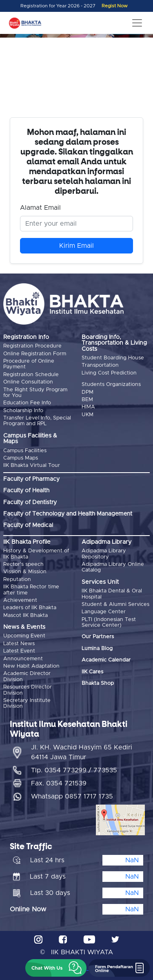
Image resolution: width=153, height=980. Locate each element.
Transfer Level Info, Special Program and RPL (37, 421)
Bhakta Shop (98, 683)
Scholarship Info (23, 411)
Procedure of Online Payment (29, 364)
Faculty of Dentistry (30, 502)
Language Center (104, 612)
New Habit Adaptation (31, 666)
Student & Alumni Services (115, 604)
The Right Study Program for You (35, 393)
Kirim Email (76, 246)
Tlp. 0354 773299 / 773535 (74, 770)
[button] (56, 968)
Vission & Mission (25, 572)
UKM (88, 415)
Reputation (17, 580)
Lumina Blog (97, 649)
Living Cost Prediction (109, 373)
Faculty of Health (26, 491)
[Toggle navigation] (137, 23)
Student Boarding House (113, 358)
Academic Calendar (106, 660)
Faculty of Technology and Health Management (68, 514)
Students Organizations (111, 385)
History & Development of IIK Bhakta (36, 554)
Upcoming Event (24, 636)
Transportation (100, 365)
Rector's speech (23, 564)
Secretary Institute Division (27, 703)
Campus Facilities (25, 451)
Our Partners (98, 637)
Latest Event (19, 651)
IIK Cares (92, 672)
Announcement (23, 659)
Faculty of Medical (28, 525)
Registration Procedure (32, 346)
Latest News (19, 644)
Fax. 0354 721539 (59, 783)
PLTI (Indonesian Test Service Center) (109, 622)
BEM (87, 400)
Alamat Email (40, 208)
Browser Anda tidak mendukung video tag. (76, 81)
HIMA (88, 407)
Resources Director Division (28, 690)
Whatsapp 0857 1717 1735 (72, 796)
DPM (88, 392)
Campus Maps (21, 458)
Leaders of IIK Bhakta (30, 608)
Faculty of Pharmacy (31, 479)
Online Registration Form (35, 354)
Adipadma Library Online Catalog (113, 567)
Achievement (20, 600)
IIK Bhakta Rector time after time (31, 590)
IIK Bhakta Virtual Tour (32, 465)
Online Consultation (28, 382)
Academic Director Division (27, 676)
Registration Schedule (31, 375)
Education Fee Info (27, 403)
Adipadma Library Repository (104, 554)
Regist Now (115, 6)
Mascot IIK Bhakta (25, 616)
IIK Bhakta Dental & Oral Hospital (112, 594)
